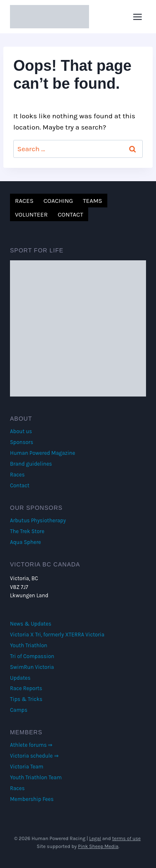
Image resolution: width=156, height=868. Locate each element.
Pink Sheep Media (98, 846)
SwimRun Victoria (32, 667)
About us (21, 431)
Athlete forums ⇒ (31, 745)
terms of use (127, 838)
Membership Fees (32, 799)
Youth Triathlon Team (36, 777)
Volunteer (31, 215)
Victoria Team (27, 767)
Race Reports (26, 688)
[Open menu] (137, 17)
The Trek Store (27, 531)
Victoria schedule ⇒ (34, 756)
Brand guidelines (31, 464)
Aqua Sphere (26, 542)
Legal (95, 838)
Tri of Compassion (32, 656)
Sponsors (22, 442)
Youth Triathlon (29, 645)
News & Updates (31, 624)
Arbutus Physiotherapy (38, 520)
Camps (19, 710)
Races (24, 201)
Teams (92, 201)
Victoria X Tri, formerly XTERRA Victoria (57, 635)
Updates (20, 678)
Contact (71, 215)
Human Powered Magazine (43, 453)
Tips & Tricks (26, 699)
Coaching (58, 201)
